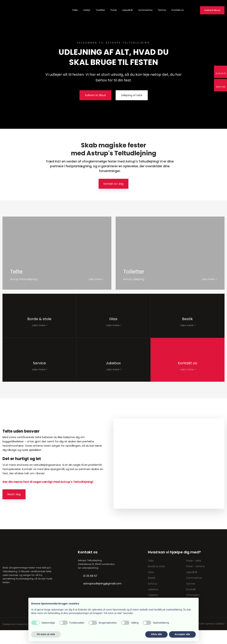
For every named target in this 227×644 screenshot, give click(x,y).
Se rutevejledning (88, 582)
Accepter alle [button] (182, 634)
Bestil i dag (14, 508)
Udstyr (87, 10)
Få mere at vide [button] (46, 634)
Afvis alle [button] (156, 634)
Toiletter (100, 10)
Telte (75, 10)
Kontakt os (178, 10)
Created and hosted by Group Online (22, 638)
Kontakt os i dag (113, 184)
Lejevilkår (128, 10)
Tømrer (162, 10)
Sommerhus (145, 10)
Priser (114, 10)
